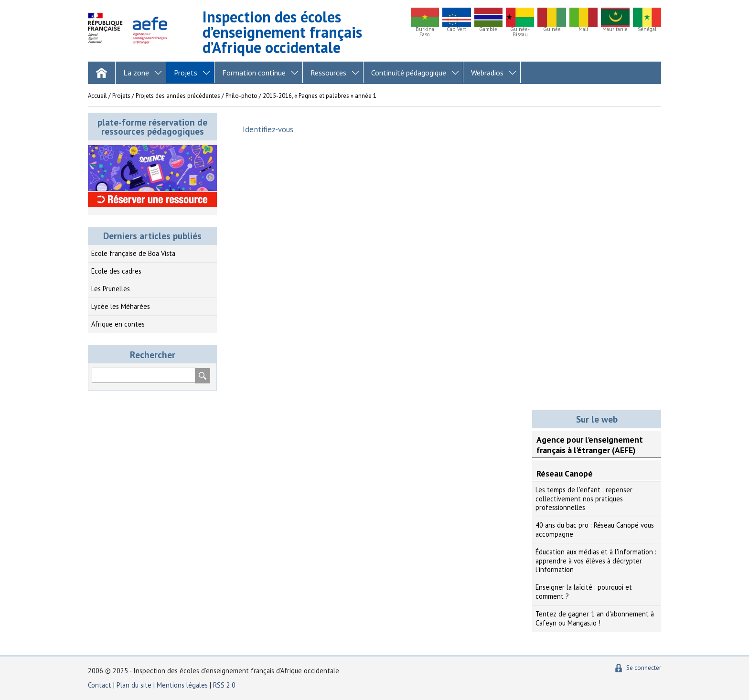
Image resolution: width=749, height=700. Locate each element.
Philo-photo (241, 96)
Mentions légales (182, 685)
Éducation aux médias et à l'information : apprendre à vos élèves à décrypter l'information (596, 561)
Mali (583, 29)
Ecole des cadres (116, 271)
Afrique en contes (118, 324)
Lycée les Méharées (121, 306)
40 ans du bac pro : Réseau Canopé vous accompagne (595, 530)
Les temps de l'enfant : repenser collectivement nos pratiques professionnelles (584, 498)
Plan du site (135, 685)
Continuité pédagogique (409, 73)
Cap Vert (456, 29)
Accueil (97, 96)
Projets (186, 73)
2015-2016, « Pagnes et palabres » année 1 (320, 96)
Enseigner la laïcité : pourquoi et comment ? (584, 592)
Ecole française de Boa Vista (133, 253)
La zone (136, 73)
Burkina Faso (425, 32)
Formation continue (254, 73)
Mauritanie (615, 29)
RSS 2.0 (224, 685)
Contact (100, 685)
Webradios (487, 73)
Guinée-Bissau (520, 32)
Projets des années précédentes (178, 96)
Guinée (552, 29)
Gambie (488, 29)
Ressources (328, 73)
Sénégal (647, 29)
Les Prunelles (111, 289)
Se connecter (644, 668)
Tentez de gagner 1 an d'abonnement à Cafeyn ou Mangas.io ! (595, 618)
